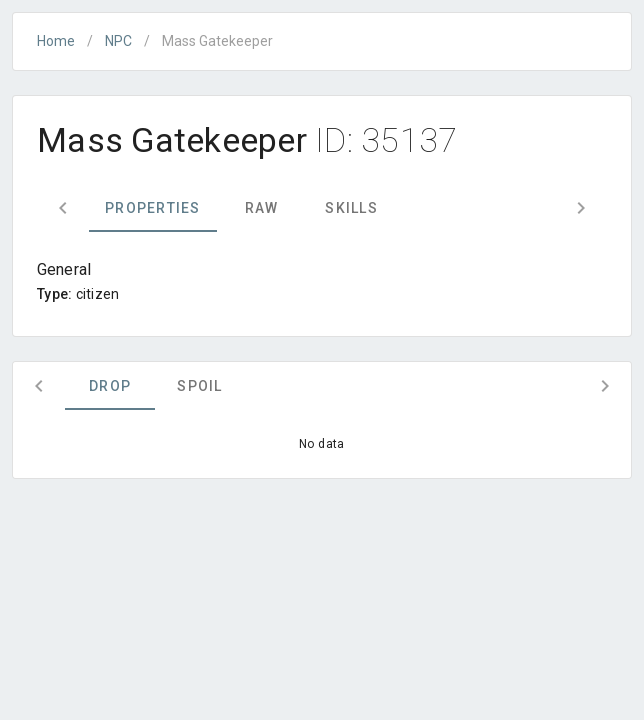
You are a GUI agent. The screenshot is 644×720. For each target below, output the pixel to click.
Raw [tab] (262, 208)
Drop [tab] (110, 386)
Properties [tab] (153, 208)
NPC (118, 41)
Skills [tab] (351, 208)
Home (56, 41)
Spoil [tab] (199, 386)
